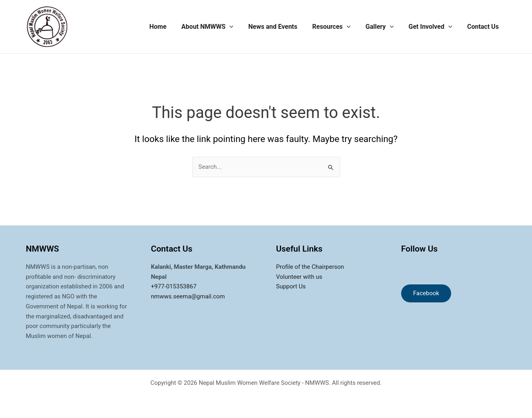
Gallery (385, 27)
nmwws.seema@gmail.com (188, 296)
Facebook (426, 293)
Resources (339, 27)
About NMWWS (219, 27)
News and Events (282, 27)
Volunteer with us (299, 277)
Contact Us (484, 27)
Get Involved (433, 27)
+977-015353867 (174, 286)
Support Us (291, 286)
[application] (241, 27)
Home (172, 27)
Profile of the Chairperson (310, 267)
